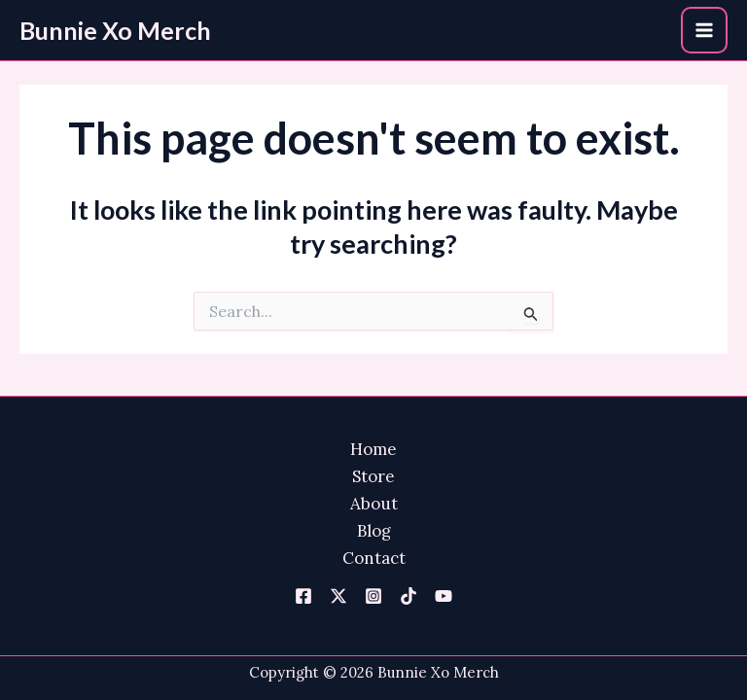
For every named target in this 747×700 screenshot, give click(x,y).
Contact (374, 558)
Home (373, 449)
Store (373, 476)
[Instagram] (373, 596)
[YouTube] (444, 596)
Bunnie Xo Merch (115, 30)
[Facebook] (303, 596)
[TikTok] (409, 596)
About (374, 504)
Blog (374, 531)
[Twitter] (338, 596)
